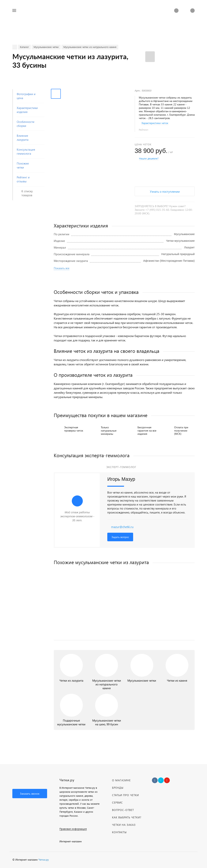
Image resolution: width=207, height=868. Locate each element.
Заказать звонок (30, 794)
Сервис (117, 802)
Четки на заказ (124, 825)
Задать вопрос (120, 537)
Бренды (118, 788)
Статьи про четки (125, 795)
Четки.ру (44, 860)
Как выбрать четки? (127, 817)
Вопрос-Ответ (123, 810)
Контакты (119, 832)
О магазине (121, 780)
